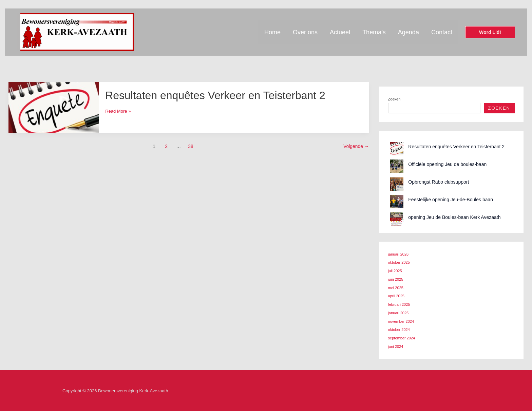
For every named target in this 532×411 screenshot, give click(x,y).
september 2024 (402, 338)
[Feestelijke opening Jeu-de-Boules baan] (397, 202)
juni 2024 (396, 347)
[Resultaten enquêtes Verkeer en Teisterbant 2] (397, 149)
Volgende (356, 146)
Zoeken (394, 99)
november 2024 (401, 321)
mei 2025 (396, 288)
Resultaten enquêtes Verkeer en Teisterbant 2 (215, 95)
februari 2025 (399, 304)
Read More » (118, 111)
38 (191, 146)
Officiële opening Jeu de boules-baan (447, 164)
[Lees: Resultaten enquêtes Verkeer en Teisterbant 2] (54, 107)
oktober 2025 (399, 262)
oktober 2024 (399, 330)
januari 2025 (398, 313)
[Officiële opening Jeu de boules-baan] (397, 166)
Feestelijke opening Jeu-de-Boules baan (451, 200)
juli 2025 (395, 271)
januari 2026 (398, 254)
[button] (490, 32)
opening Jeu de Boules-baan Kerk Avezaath (454, 217)
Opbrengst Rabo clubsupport (439, 182)
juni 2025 (396, 279)
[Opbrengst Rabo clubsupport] (397, 184)
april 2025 (396, 296)
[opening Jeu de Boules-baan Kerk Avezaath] (397, 219)
